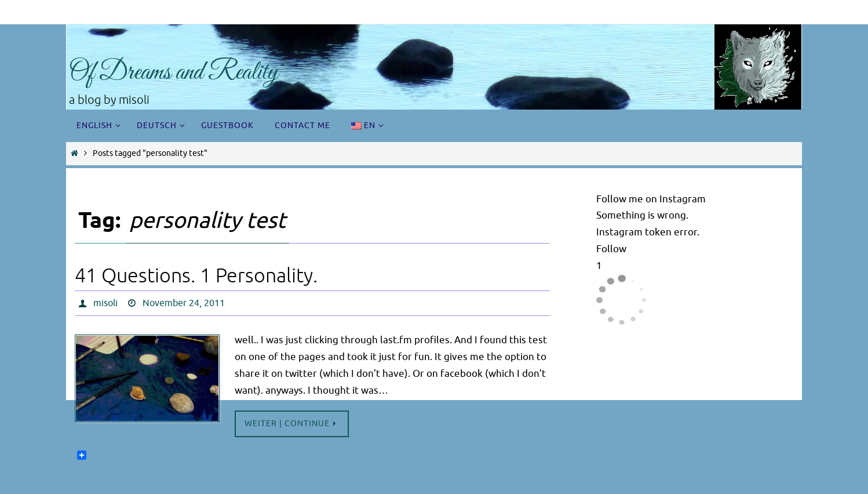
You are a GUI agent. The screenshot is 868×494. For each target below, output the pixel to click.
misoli (105, 303)
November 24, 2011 (184, 303)
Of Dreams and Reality (174, 73)
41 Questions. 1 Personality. (196, 276)
